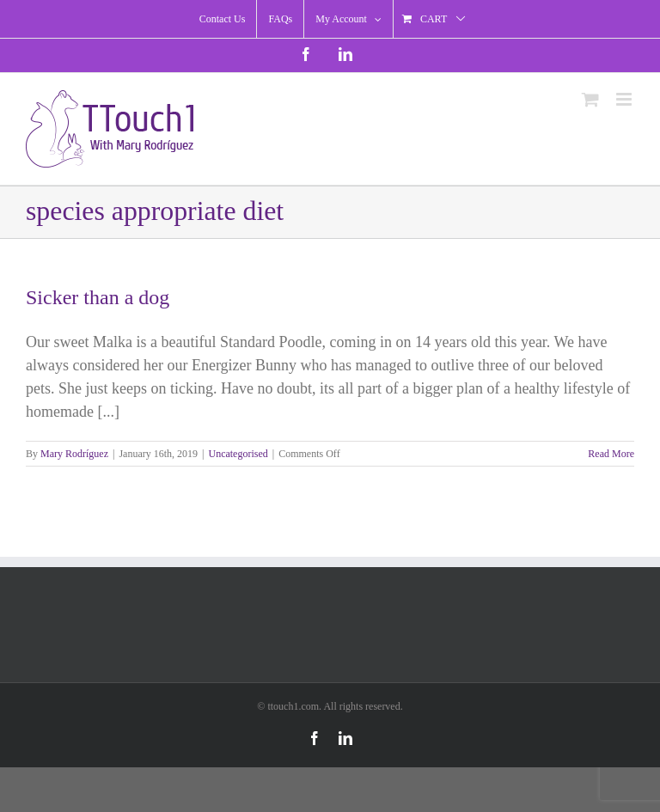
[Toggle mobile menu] (625, 99)
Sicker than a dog (98, 297)
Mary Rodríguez (74, 454)
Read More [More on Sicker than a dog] (611, 454)
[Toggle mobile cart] (590, 99)
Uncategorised (238, 454)
